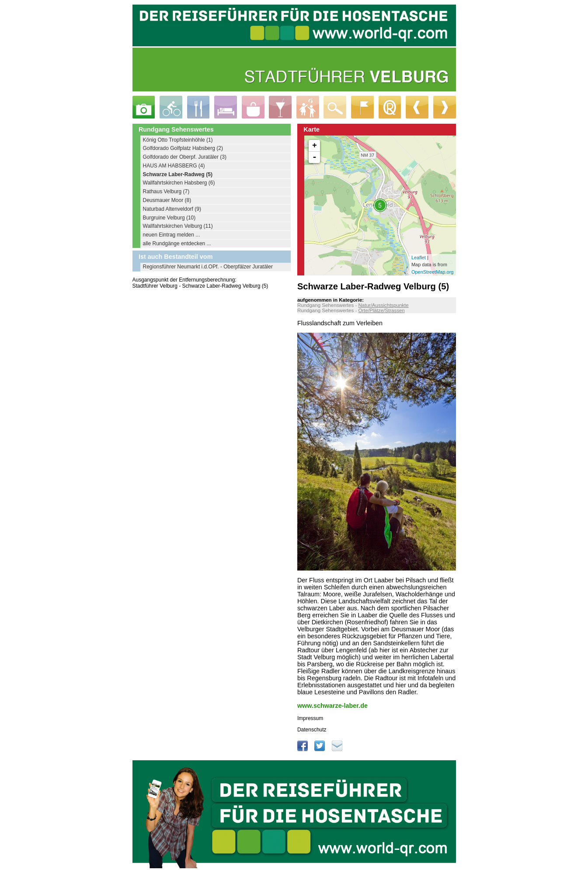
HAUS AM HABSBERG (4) (174, 166)
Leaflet (419, 258)
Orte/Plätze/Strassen (381, 310)
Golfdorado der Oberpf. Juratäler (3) (185, 157)
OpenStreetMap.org (433, 272)
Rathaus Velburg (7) (166, 191)
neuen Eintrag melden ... (172, 235)
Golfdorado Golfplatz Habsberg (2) (183, 148)
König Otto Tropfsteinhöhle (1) (178, 140)
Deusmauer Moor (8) (167, 200)
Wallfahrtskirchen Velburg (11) (178, 226)
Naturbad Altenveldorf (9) (172, 209)
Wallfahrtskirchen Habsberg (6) (179, 183)
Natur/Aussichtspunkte (383, 305)
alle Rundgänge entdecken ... (177, 244)
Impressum (310, 718)
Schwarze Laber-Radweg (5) (178, 174)
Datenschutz (312, 730)
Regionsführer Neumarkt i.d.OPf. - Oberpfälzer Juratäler (208, 267)
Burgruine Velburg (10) (169, 218)
